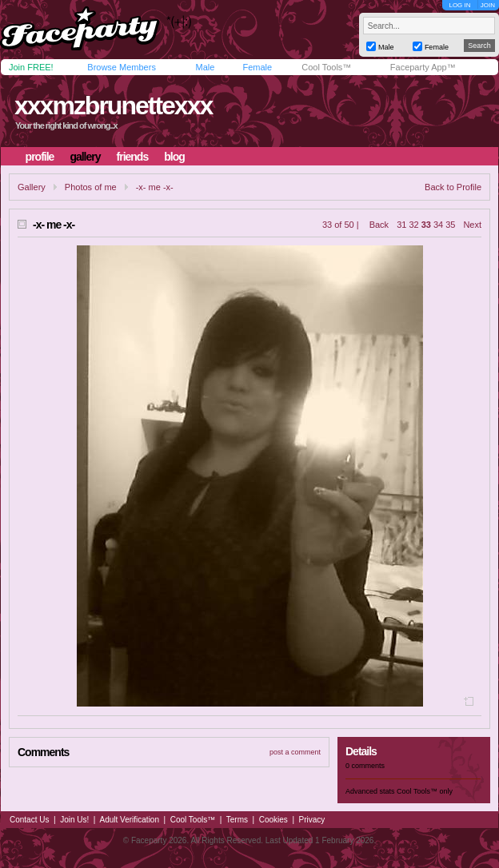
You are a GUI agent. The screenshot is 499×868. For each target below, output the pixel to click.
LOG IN (459, 5)
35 (450, 225)
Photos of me (91, 187)
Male (205, 67)
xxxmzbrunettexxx (113, 106)
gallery (85, 157)
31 (401, 225)
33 (426, 225)
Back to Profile (453, 187)
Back (379, 225)
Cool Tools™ (326, 67)
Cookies (273, 820)
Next (472, 225)
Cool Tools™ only (425, 791)
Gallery (32, 187)
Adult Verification (129, 820)
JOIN (488, 5)
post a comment (295, 752)
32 (413, 225)
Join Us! (74, 820)
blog (174, 157)
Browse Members (122, 67)
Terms (237, 820)
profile (40, 157)
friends (133, 157)
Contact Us (29, 820)
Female (257, 67)
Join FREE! (31, 67)
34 (438, 225)
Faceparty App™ (423, 67)
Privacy (312, 820)
